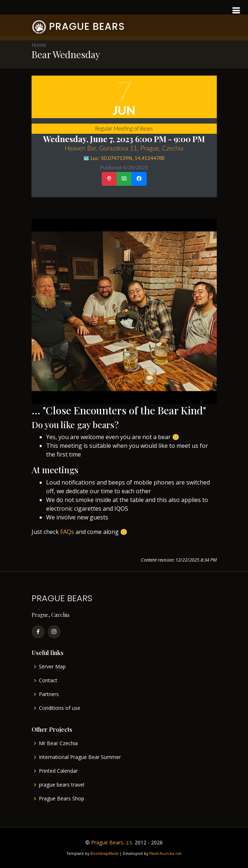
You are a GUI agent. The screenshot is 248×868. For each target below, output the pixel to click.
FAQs (67, 532)
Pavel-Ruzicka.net (165, 853)
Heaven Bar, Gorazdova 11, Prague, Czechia (124, 148)
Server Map (52, 667)
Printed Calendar (58, 771)
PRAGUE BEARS (87, 26)
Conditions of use (60, 708)
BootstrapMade (105, 853)
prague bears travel (62, 785)
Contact (48, 680)
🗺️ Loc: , (124, 158)
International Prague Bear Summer (80, 757)
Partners (49, 694)
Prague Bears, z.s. (112, 842)
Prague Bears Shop (62, 799)
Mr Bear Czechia (58, 743)
